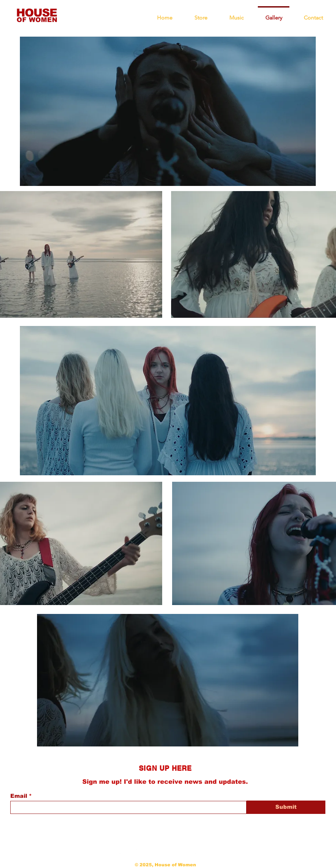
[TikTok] (207, 851)
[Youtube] (190, 851)
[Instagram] (174, 851)
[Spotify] (157, 851)
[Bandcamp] (123, 851)
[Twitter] (140, 851)
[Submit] (286, 807)
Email (19, 796)
